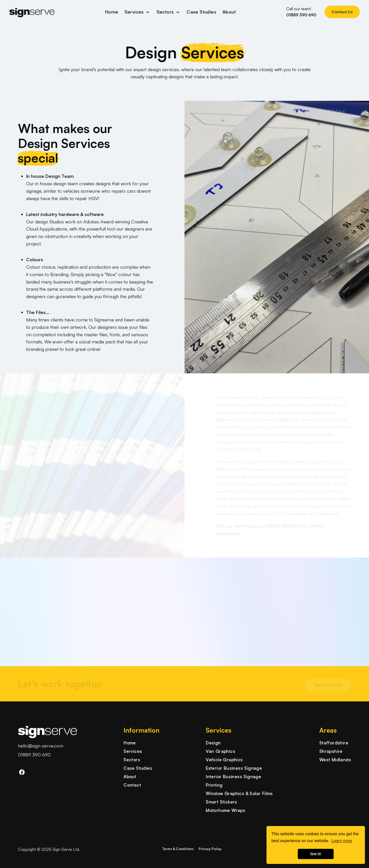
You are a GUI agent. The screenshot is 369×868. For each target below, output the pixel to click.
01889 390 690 (34, 755)
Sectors (165, 12)
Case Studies (201, 12)
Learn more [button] (342, 841)
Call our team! (301, 12)
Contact (132, 785)
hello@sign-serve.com (41, 746)
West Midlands (335, 760)
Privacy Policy (210, 849)
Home (112, 12)
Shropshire (331, 751)
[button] (18, 578)
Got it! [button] (316, 854)
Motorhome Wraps (225, 810)
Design (213, 743)
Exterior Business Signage (234, 768)
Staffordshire (334, 743)
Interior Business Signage (233, 777)
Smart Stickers (222, 802)
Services (134, 12)
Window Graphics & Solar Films (239, 793)
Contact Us (342, 12)
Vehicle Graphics (224, 760)
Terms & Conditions (178, 849)
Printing (214, 785)
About (229, 12)
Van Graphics (221, 751)
